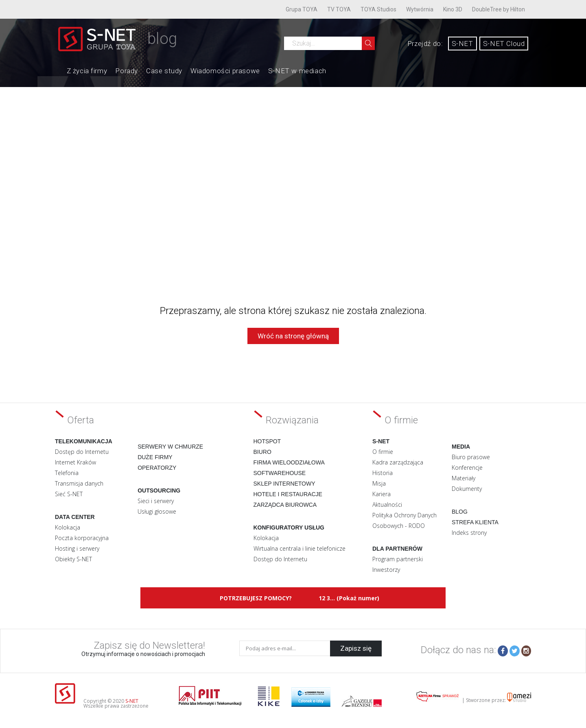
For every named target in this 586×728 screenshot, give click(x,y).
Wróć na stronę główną (293, 336)
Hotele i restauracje (288, 494)
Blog (460, 512)
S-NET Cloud (504, 44)
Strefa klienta (475, 522)
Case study (164, 71)
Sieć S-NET (69, 494)
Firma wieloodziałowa (289, 462)
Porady (127, 71)
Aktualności (387, 505)
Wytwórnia (420, 9)
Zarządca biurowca (285, 505)
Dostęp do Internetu (82, 452)
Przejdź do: (425, 44)
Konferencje (467, 468)
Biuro (262, 452)
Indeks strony (469, 533)
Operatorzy (157, 468)
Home (59, 70)
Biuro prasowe (471, 457)
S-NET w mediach (297, 71)
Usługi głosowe (157, 511)
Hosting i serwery (77, 548)
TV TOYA (339, 9)
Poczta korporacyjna (82, 538)
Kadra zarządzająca (398, 462)
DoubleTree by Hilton (499, 9)
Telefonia (67, 473)
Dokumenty (467, 489)
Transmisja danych (79, 483)
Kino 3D (453, 9)
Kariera (382, 494)
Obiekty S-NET (73, 559)
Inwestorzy (386, 570)
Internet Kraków (75, 462)
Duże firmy (155, 457)
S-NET (462, 44)
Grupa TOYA (302, 9)
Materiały (464, 478)
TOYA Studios (378, 9)
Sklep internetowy (284, 484)
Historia (383, 473)
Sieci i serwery (156, 501)
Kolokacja (68, 527)
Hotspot (267, 441)
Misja (379, 483)
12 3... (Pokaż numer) (349, 598)
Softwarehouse (280, 473)
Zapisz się (356, 648)
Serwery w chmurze (170, 447)
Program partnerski (398, 559)
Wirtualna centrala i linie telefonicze (300, 548)
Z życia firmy (87, 71)
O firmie (383, 452)
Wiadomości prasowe (225, 71)
